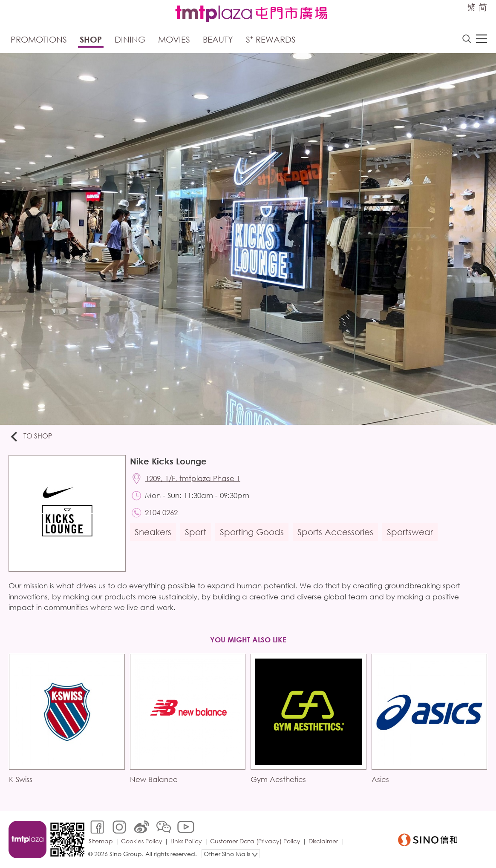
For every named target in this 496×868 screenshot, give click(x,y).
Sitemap (101, 841)
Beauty (218, 39)
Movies (174, 39)
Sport (196, 532)
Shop (91, 39)
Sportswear (410, 532)
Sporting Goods (252, 532)
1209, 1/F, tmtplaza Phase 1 (193, 478)
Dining (130, 39)
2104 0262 (161, 512)
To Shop (30, 437)
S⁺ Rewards (271, 39)
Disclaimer (323, 841)
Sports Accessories (335, 532)
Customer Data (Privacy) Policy (255, 841)
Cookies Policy (142, 841)
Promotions (39, 39)
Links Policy (186, 841)
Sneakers (153, 532)
